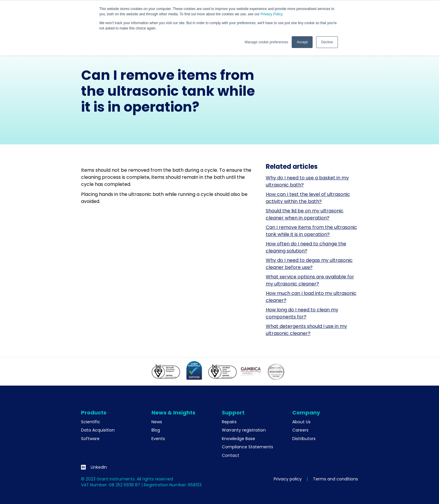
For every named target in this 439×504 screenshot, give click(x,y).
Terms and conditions (335, 479)
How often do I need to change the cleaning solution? (306, 247)
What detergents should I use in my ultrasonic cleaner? (306, 330)
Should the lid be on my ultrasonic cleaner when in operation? (305, 214)
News (157, 422)
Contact (231, 455)
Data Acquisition (98, 430)
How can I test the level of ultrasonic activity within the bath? (308, 198)
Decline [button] (327, 42)
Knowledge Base (239, 439)
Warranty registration (244, 430)
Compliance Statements (247, 447)
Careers (300, 430)
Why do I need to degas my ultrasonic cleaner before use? (309, 264)
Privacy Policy (271, 14)
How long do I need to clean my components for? (302, 313)
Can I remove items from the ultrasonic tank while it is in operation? (311, 231)
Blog (156, 430)
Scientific (91, 422)
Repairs (229, 422)
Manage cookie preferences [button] (266, 42)
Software (90, 439)
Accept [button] (302, 42)
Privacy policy (288, 479)
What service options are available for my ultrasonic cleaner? (310, 280)
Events (158, 439)
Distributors (304, 439)
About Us (301, 422)
